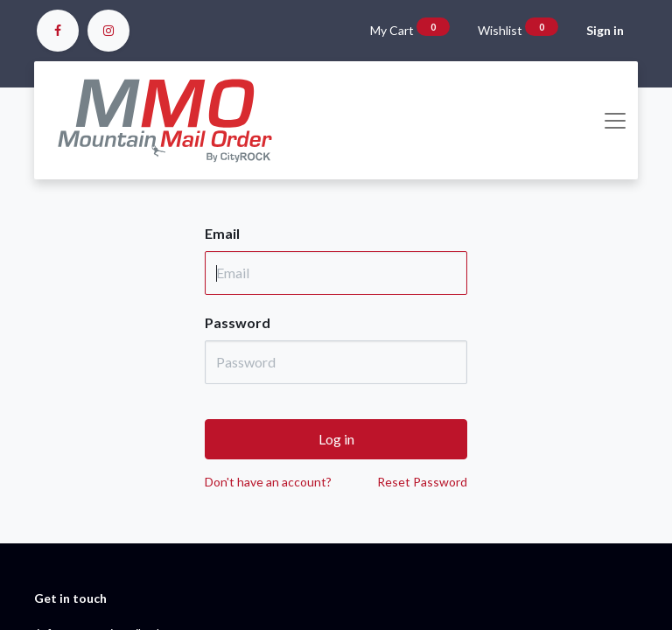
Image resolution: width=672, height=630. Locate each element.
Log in (336, 439)
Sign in (605, 30)
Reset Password (422, 482)
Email (222, 233)
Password (238, 322)
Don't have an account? (268, 482)
